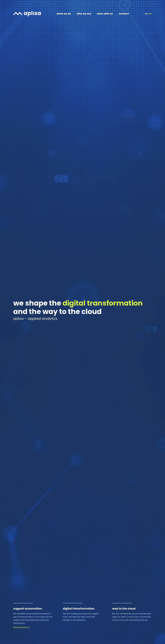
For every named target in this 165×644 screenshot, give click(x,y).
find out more (20, 627)
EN (150, 14)
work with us (105, 14)
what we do (64, 14)
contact (124, 14)
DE (146, 14)
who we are (84, 14)
